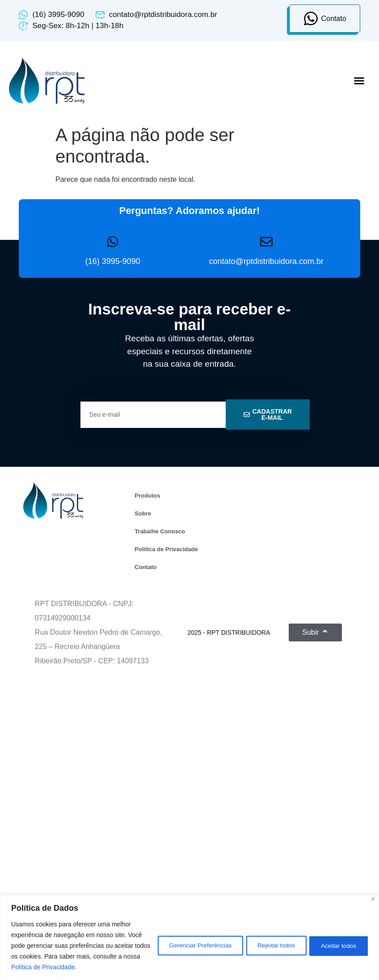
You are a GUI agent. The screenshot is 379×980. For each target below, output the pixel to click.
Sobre (143, 513)
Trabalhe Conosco (160, 531)
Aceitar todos (337, 946)
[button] (359, 81)
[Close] (373, 899)
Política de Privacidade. (93, 967)
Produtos (147, 496)
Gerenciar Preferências (189, 946)
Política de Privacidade (166, 549)
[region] (189, 937)
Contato (145, 567)
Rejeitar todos (270, 946)
